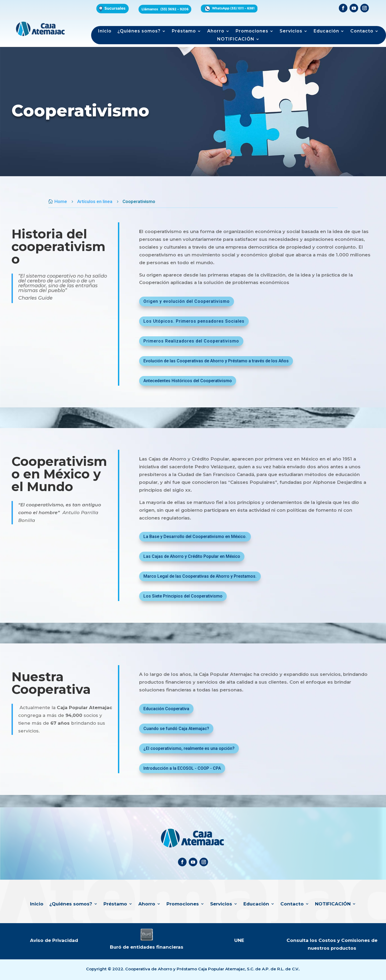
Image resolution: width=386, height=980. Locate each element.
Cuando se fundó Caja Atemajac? (176, 729)
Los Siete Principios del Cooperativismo (183, 596)
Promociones (252, 31)
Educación (326, 31)
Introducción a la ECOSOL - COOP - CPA (182, 768)
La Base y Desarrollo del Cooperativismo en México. (195, 537)
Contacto (362, 31)
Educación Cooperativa (166, 709)
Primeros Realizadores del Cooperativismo (191, 341)
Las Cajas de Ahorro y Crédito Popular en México (192, 556)
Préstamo (184, 31)
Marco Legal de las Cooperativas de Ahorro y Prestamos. (200, 576)
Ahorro (216, 31)
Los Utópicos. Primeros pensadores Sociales (194, 321)
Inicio (105, 31)
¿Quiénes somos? (139, 31)
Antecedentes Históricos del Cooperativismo (188, 381)
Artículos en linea (95, 201)
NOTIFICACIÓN (236, 39)
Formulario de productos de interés (289, 13)
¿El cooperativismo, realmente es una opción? (189, 748)
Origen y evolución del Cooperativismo (187, 301)
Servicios (291, 31)
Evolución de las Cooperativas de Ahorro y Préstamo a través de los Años (216, 361)
